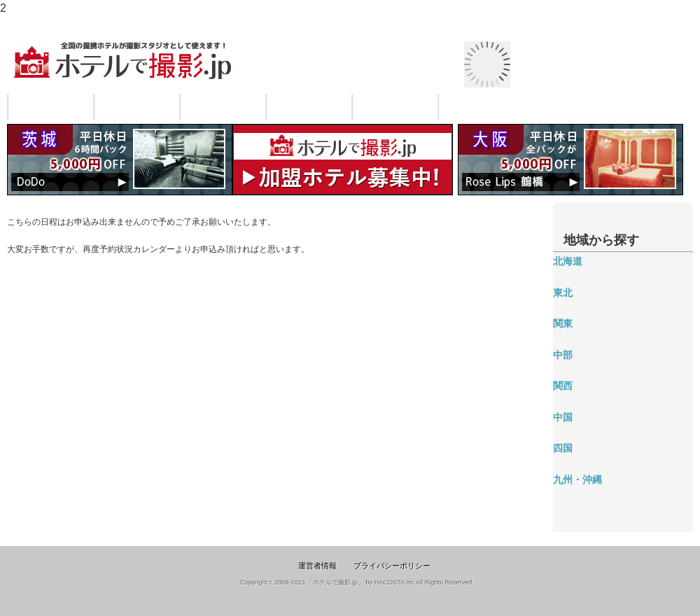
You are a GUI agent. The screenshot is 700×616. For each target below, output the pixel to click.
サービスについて (51, 107)
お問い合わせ (482, 107)
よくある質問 (395, 107)
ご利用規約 (309, 107)
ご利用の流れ (137, 107)
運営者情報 (317, 566)
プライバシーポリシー (392, 566)
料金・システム (223, 107)
